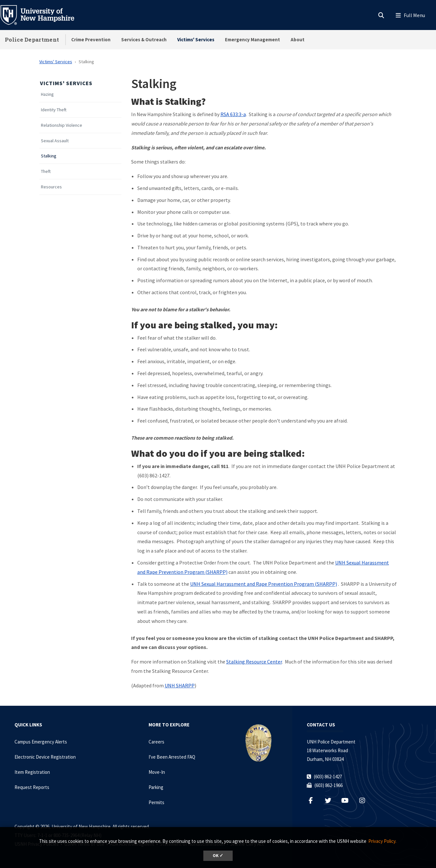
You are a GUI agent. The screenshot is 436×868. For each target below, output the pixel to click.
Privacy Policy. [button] (382, 841)
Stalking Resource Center (254, 662)
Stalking (49, 156)
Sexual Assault (55, 141)
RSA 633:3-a (233, 114)
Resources (51, 187)
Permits (156, 802)
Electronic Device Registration (45, 757)
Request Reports (32, 787)
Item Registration (32, 772)
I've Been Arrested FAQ (172, 757)
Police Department (32, 40)
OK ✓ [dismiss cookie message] (218, 856)
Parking (156, 787)
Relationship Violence (62, 125)
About (298, 40)
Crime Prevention (91, 40)
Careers (156, 742)
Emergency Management (252, 40)
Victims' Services (196, 40)
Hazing (47, 94)
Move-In (157, 772)
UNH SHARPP (180, 685)
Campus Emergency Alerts (41, 742)
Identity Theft (54, 110)
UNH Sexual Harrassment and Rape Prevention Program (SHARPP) (264, 584)
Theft (46, 171)
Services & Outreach (144, 40)
